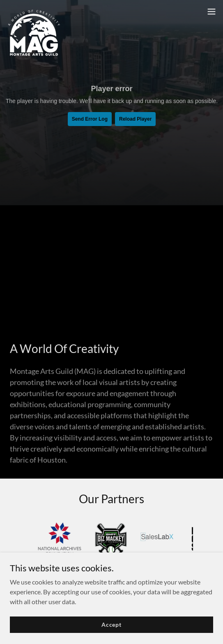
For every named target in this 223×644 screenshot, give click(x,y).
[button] (212, 11)
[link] (34, 11)
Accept (111, 625)
